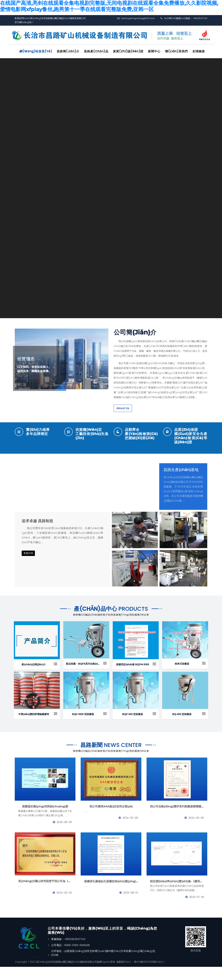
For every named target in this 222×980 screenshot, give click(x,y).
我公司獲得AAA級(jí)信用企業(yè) (111, 819)
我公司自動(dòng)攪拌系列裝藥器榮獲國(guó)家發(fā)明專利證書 (177, 819)
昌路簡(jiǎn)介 (70, 51)
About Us (123, 421)
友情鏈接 (27, 65)
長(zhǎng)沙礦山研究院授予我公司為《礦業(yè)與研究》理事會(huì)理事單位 (45, 894)
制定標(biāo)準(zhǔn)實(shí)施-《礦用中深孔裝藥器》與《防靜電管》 (177, 894)
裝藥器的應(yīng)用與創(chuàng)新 (45, 819)
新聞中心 (159, 51)
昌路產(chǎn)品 (99, 51)
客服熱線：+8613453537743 (68, 952)
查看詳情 (28, 566)
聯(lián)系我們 (182, 51)
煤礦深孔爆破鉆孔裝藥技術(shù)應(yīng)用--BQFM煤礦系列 (111, 894)
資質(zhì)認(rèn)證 (132, 51)
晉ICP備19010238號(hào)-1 (149, 975)
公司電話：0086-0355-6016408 (71, 958)
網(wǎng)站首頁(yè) (37, 51)
